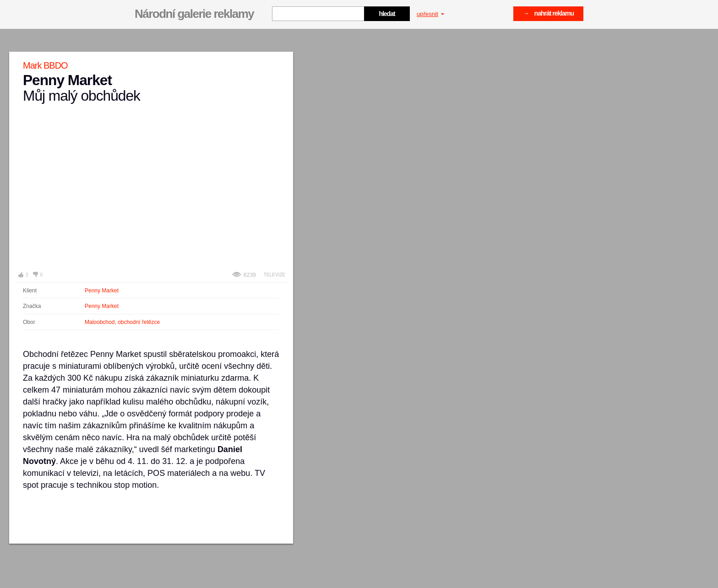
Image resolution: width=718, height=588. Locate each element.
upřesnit (430, 14)
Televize (275, 275)
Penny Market (102, 291)
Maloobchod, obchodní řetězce (122, 322)
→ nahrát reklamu (548, 13)
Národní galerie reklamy (194, 14)
